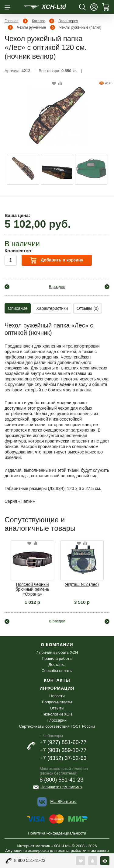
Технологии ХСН (57, 714)
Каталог (39, 21)
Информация (57, 688)
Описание (18, 308)
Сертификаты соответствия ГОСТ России (57, 726)
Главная (12, 21)
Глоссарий (57, 720)
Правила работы (57, 658)
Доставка (57, 665)
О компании (57, 645)
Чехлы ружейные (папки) (80, 27)
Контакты (57, 680)
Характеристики (52, 308)
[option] (23, 169)
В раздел (57, 287)
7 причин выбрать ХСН (57, 652)
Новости (57, 696)
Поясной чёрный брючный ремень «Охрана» (32, 589)
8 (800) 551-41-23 (61, 780)
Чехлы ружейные (31, 27)
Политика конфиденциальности (57, 833)
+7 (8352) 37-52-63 (63, 758)
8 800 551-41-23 (30, 860)
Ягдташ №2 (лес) (82, 584)
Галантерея (68, 21)
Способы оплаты (57, 671)
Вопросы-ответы (57, 702)
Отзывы (57, 708)
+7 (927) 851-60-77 (63, 742)
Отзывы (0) (88, 308)
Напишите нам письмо (61, 787)
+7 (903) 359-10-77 (63, 750)
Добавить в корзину (57, 260)
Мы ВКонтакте (63, 801)
